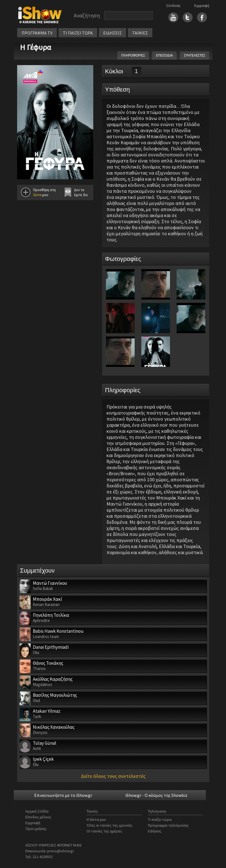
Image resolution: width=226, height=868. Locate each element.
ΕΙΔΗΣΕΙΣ (112, 33)
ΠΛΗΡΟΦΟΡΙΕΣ (133, 55)
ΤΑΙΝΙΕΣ (140, 33)
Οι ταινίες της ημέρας (104, 831)
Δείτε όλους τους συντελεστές (113, 776)
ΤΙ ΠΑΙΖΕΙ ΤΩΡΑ (78, 33)
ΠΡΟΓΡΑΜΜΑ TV (37, 33)
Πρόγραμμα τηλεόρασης (168, 825)
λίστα (37, 195)
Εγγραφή (202, 6)
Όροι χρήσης (36, 829)
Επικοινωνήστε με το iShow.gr (63, 795)
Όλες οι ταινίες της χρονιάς (110, 825)
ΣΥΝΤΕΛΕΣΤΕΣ (194, 55)
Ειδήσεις (155, 831)
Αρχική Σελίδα (37, 811)
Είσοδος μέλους (38, 817)
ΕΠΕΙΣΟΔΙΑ (164, 55)
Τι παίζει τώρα (160, 819)
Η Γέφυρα (35, 47)
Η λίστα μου (96, 819)
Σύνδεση (173, 6)
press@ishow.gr (61, 851)
